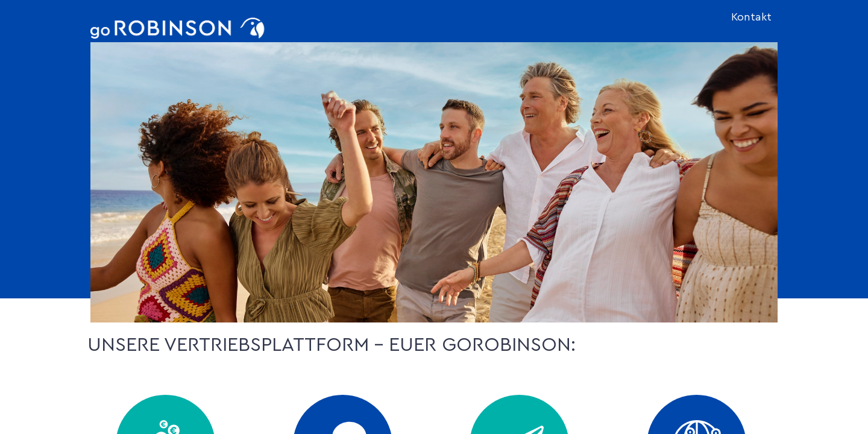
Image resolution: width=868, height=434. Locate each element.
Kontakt (751, 17)
